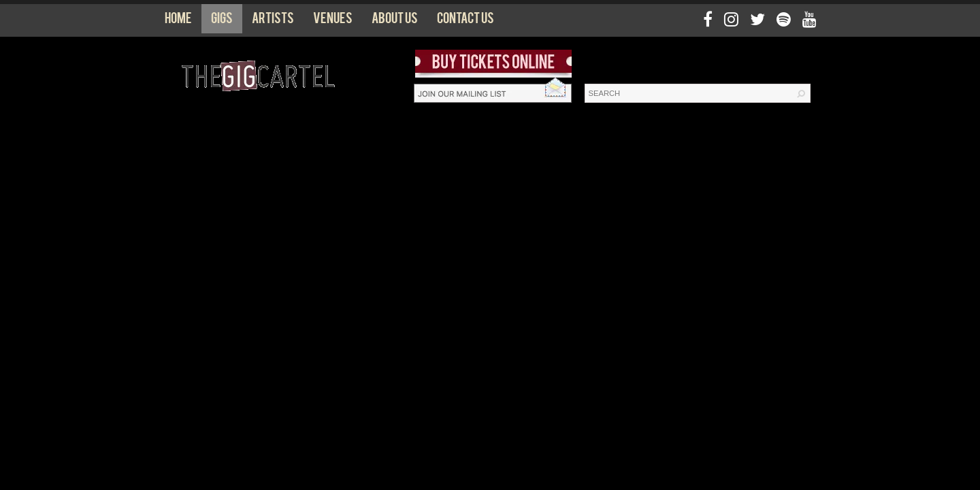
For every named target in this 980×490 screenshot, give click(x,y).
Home (178, 21)
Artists (273, 21)
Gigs (222, 21)
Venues (333, 21)
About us (395, 21)
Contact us (465, 21)
